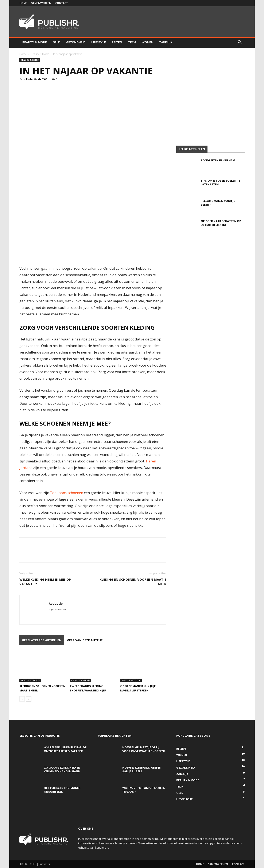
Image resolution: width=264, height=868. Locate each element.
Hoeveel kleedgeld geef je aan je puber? (141, 769)
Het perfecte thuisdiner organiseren (62, 790)
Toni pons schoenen (67, 493)
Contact (62, 3)
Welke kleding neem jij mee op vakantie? (45, 582)
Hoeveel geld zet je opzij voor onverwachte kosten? (144, 749)
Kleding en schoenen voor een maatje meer (133, 582)
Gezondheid (76, 42)
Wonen (147, 42)
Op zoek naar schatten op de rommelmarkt (221, 223)
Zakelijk (166, 42)
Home (23, 3)
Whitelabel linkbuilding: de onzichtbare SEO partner (65, 749)
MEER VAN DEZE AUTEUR (85, 640)
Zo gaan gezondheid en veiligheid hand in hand (62, 769)
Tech (132, 42)
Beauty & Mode (35, 42)
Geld (57, 42)
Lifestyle (99, 42)
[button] (240, 43)
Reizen (117, 42)
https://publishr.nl (57, 609)
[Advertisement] (132, 114)
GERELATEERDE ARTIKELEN (42, 640)
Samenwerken (41, 3)
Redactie (32, 79)
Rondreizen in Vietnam (218, 160)
